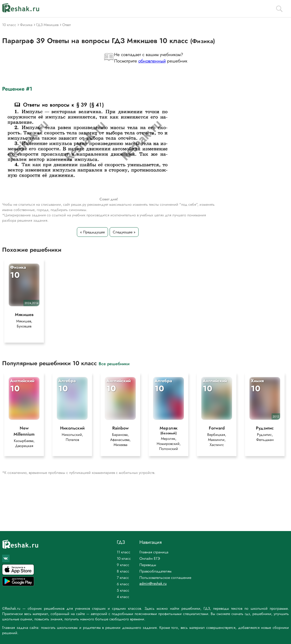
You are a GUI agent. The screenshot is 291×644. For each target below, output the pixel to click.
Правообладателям (155, 571)
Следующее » (124, 232)
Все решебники (114, 363)
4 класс (123, 597)
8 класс (123, 571)
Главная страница (154, 552)
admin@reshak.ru (153, 583)
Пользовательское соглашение (165, 578)
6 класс (123, 584)
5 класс (123, 590)
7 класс (123, 578)
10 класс (124, 558)
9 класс (123, 565)
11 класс (124, 552)
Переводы (148, 565)
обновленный (152, 61)
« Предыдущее (92, 232)
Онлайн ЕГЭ (150, 558)
